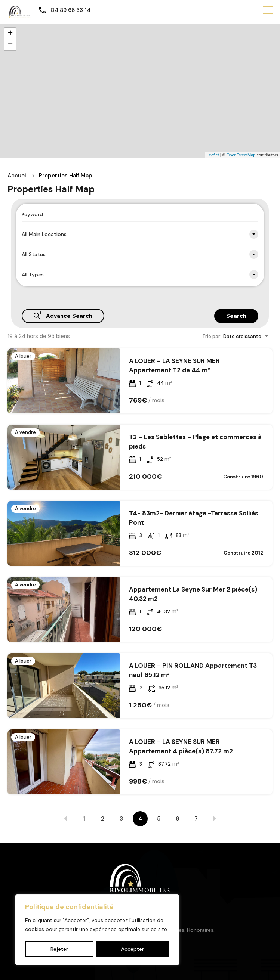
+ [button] (10, 34)
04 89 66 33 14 (70, 10)
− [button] (10, 45)
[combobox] (140, 234)
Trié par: (212, 336)
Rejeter (59, 949)
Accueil (18, 176)
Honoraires (200, 930)
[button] (268, 10)
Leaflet (213, 155)
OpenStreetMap (241, 155)
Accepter (133, 949)
